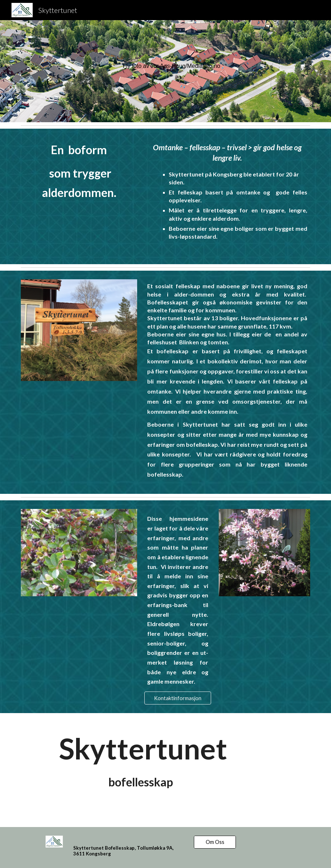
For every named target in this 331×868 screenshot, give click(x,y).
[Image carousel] (79, 330)
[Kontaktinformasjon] (178, 698)
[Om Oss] (215, 842)
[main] (215, 66)
